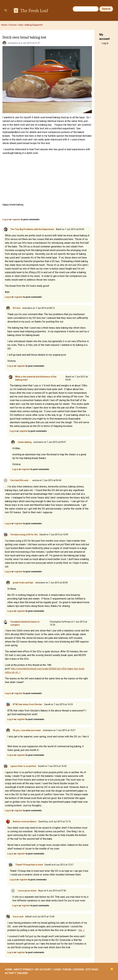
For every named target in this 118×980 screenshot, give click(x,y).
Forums (13, 25)
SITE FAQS (92, 969)
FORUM (67, 969)
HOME (8, 969)
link (80, 930)
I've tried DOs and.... (20, 480)
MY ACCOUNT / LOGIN (48, 969)
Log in (6, 219)
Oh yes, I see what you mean (27, 730)
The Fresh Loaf (34, 11)
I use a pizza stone (27, 891)
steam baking (25, 442)
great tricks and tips (23, 583)
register (16, 219)
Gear (21, 25)
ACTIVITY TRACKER (16, 973)
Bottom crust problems (25, 822)
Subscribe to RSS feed (112, 969)
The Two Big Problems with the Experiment (32, 229)
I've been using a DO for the (24, 535)
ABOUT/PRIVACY (24, 969)
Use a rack (18, 917)
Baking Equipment (34, 25)
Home (4, 25)
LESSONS (78, 969)
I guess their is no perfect (23, 766)
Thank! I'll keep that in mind (29, 865)
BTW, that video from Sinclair (28, 704)
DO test (17, 308)
